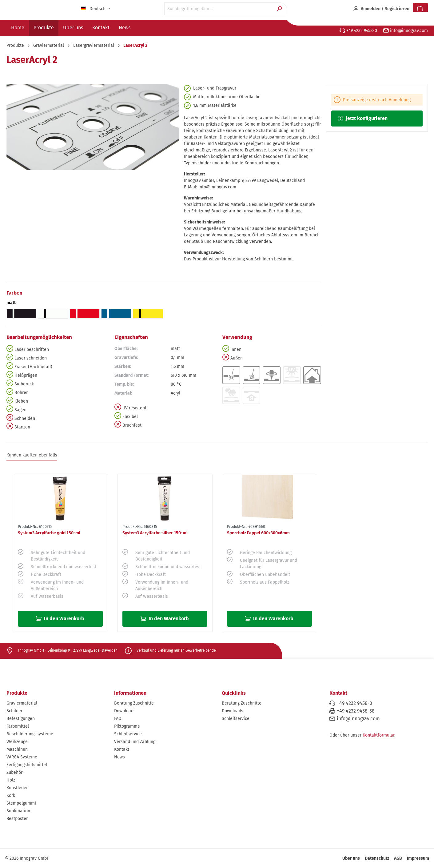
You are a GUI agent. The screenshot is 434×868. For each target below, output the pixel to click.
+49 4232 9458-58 (356, 711)
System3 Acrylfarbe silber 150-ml (155, 533)
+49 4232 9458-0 (358, 31)
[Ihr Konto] (381, 9)
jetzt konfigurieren (363, 118)
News (119, 757)
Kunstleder (17, 788)
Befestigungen (21, 719)
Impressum (418, 858)
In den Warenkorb (60, 619)
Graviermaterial (22, 703)
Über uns (351, 858)
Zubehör (14, 772)
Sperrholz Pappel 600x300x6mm (258, 533)
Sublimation (18, 811)
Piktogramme (127, 726)
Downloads (125, 711)
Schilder (14, 711)
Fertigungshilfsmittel (27, 765)
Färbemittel (18, 726)
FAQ (118, 719)
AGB (398, 858)
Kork (11, 796)
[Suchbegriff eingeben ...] (219, 9)
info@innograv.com (406, 31)
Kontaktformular (378, 735)
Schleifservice (128, 734)
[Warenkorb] (420, 9)
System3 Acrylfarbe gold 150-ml (49, 533)
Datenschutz (377, 858)
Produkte (17, 693)
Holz (11, 780)
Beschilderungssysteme (30, 734)
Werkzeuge (17, 742)
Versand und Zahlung (135, 742)
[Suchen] (280, 9)
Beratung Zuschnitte (134, 703)
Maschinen (17, 749)
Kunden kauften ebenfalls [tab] (32, 455)
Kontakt (122, 749)
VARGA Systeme (22, 757)
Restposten (18, 819)
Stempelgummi (21, 803)
